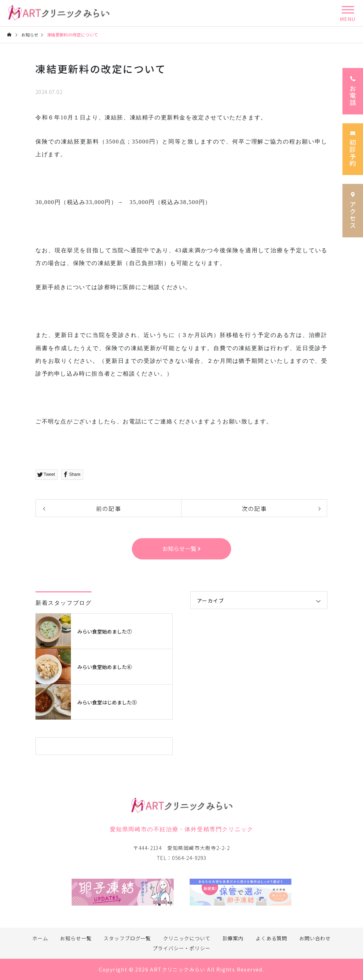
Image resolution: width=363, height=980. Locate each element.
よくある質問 (271, 938)
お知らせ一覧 (76, 938)
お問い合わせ (315, 938)
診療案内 (233, 938)
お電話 (353, 91)
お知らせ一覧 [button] (181, 548)
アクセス (353, 210)
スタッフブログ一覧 (127, 938)
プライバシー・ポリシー (181, 948)
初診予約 (353, 149)
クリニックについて (187, 938)
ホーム (40, 938)
